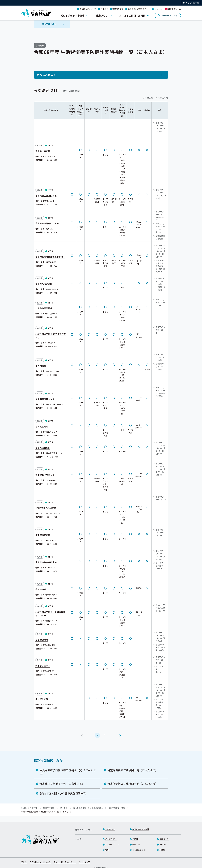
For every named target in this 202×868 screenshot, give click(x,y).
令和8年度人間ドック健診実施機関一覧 (63, 793)
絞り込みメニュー (48, 75)
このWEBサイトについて (40, 862)
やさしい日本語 (192, 3)
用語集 (162, 850)
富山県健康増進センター (47, 223)
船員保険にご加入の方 (137, 9)
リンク (24, 862)
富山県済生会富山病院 (46, 195)
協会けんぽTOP (31, 808)
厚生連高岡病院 (43, 535)
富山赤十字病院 (43, 151)
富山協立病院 (42, 426)
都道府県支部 (118, 9)
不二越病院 (41, 366)
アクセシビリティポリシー (65, 862)
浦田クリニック (43, 666)
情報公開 (136, 844)
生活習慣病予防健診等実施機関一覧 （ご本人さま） (68, 772)
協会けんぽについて (88, 9)
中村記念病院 (42, 699)
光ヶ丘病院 (41, 589)
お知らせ (104, 9)
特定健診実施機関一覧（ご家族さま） (62, 784)
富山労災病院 (42, 640)
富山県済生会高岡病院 (46, 562)
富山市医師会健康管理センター (50, 257)
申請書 (135, 839)
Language (159, 9)
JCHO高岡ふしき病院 (46, 508)
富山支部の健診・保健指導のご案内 (88, 808)
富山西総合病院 (43, 448)
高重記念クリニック (45, 475)
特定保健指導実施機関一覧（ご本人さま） (133, 770)
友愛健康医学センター (46, 399)
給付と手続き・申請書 (73, 15)
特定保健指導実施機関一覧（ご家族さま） (133, 784)
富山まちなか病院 (44, 284)
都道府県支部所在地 (141, 829)
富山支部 (64, 808)
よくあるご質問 (139, 850)
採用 (107, 850)
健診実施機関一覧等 (48, 760)
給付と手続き (111, 839)
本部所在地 (110, 829)
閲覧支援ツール (174, 9)
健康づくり (102, 15)
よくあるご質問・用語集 (132, 15)
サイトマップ (84, 862)
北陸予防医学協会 (44, 308)
